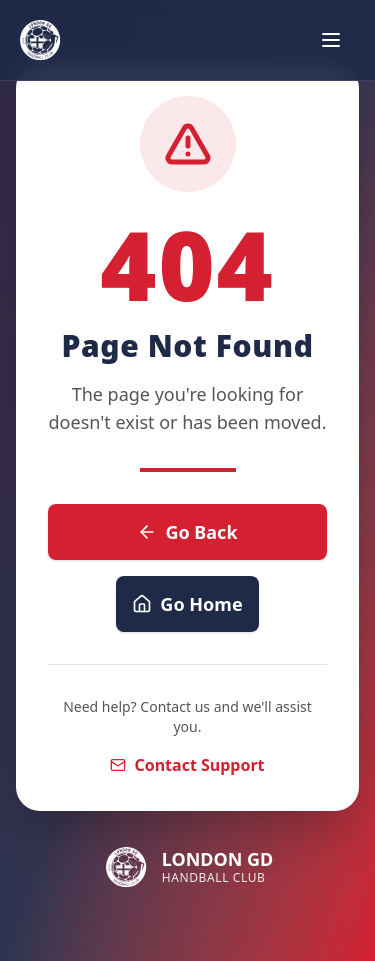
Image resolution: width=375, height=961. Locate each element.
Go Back (187, 532)
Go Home (187, 604)
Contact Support (187, 765)
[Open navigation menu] (331, 40)
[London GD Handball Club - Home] (40, 40)
